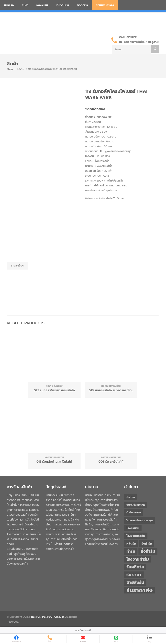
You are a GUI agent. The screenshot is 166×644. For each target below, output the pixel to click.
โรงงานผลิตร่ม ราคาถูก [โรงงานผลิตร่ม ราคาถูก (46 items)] (140, 520)
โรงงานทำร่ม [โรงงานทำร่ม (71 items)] (138, 559)
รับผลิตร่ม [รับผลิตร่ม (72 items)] (135, 567)
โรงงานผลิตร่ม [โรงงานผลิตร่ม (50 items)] (136, 536)
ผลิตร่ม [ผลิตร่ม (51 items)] (131, 543)
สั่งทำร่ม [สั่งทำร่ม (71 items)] (148, 551)
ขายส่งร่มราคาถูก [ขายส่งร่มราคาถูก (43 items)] (136, 505)
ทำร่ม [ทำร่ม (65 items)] (131, 551)
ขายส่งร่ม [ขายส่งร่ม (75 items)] (135, 582)
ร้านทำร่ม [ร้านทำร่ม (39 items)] (131, 497)
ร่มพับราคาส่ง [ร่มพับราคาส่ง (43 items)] (134, 513)
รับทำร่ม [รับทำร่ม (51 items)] (147, 543)
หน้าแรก (9, 5)
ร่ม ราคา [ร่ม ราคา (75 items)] (134, 575)
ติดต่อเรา (82, 5)
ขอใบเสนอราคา (105, 5)
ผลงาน (20, 69)
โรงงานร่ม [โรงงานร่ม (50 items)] (133, 528)
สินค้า (25, 5)
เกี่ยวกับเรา (63, 5)
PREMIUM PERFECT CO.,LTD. (47, 617)
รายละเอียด (18, 266)
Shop (10, 69)
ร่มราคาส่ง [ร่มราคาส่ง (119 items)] (139, 590)
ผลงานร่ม (42, 5)
